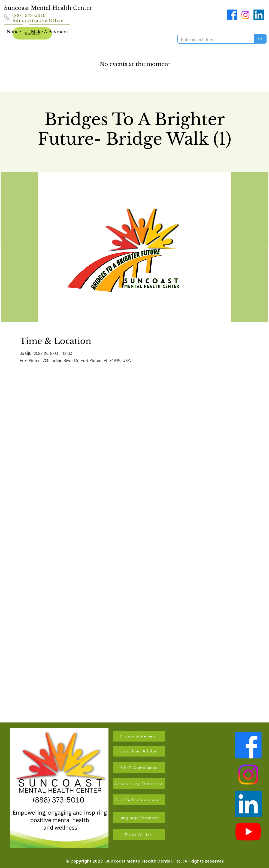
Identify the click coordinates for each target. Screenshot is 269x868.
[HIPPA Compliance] (139, 767)
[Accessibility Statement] (139, 784)
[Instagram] (245, 15)
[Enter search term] (212, 40)
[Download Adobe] (139, 751)
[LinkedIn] (259, 15)
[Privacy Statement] (139, 736)
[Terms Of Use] (139, 835)
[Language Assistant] (139, 818)
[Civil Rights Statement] (139, 800)
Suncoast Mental (28, 8)
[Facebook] (232, 15)
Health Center (72, 8)
